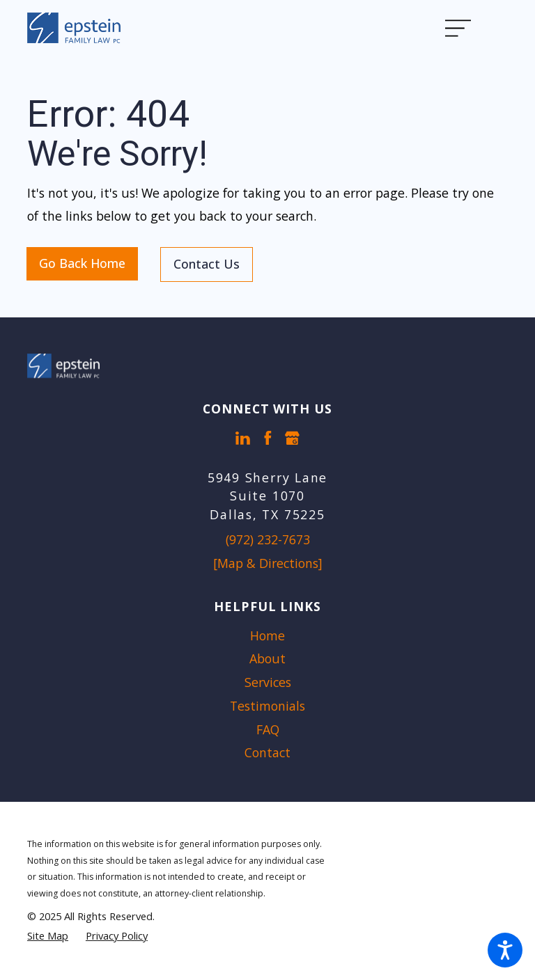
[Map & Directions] (268, 563)
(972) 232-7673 (268, 539)
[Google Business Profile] (292, 438)
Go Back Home (82, 263)
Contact (267, 752)
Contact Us (207, 264)
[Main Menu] (468, 27)
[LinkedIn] (243, 438)
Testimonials (267, 706)
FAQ (268, 729)
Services (268, 682)
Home (267, 635)
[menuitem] (267, 636)
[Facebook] (268, 438)
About (267, 658)
